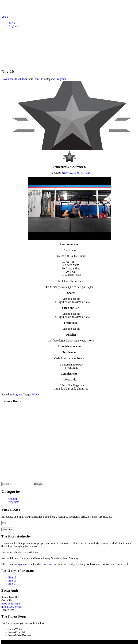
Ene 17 (12, 584)
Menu (5, 17)
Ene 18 (12, 581)
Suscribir (7, 529)
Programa (14, 26)
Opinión (13, 499)
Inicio (12, 23)
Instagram (19, 564)
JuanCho (38, 79)
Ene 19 (12, 577)
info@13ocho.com (12, 607)
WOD (35, 394)
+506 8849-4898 (11, 604)
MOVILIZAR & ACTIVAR (76, 173)
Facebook (47, 564)
